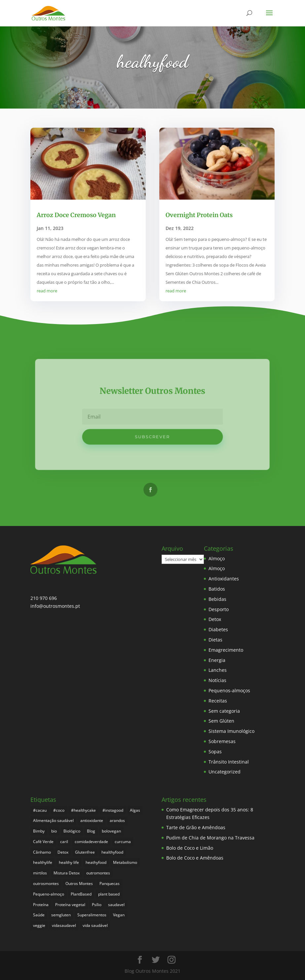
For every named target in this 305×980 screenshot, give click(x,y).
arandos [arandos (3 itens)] (117, 820)
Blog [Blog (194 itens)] (91, 831)
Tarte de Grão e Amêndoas (196, 827)
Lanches (218, 670)
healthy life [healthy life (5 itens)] (69, 862)
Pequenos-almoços (229, 690)
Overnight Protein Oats (199, 215)
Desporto (219, 609)
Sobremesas (222, 741)
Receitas (218, 701)
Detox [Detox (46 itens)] (63, 852)
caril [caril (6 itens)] (64, 842)
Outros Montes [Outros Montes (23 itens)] (79, 883)
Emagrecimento (226, 650)
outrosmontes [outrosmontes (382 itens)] (46, 883)
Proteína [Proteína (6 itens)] (41, 905)
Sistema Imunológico (231, 731)
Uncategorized (225, 772)
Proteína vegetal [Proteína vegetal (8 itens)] (70, 905)
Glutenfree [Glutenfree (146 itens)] (85, 852)
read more (47, 291)
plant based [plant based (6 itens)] (109, 894)
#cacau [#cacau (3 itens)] (40, 810)
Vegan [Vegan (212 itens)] (119, 915)
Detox (215, 619)
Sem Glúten (221, 721)
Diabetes (218, 629)
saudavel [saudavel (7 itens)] (116, 905)
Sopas (215, 751)
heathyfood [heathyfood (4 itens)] (96, 862)
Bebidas (217, 599)
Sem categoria (224, 711)
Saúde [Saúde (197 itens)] (39, 915)
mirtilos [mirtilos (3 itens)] (40, 873)
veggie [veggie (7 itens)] (39, 925)
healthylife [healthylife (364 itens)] (43, 862)
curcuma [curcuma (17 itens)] (123, 842)
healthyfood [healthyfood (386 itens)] (112, 852)
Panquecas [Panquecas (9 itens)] (110, 883)
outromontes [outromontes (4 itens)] (98, 873)
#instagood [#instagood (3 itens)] (113, 810)
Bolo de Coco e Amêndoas (195, 858)
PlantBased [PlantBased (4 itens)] (81, 894)
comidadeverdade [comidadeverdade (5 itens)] (91, 842)
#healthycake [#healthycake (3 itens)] (83, 810)
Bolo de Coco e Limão (190, 848)
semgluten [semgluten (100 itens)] (61, 915)
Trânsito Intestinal (229, 762)
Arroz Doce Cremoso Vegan (76, 215)
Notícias (217, 680)
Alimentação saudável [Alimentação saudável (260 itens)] (53, 820)
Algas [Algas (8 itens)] (135, 810)
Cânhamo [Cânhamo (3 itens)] (42, 852)
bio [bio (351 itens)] (54, 831)
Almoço (217, 558)
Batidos (217, 589)
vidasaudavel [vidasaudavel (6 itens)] (64, 925)
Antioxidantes (224, 579)
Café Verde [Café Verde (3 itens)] (43, 842)
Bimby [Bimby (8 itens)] (39, 831)
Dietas (215, 640)
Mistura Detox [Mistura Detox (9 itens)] (67, 873)
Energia (217, 660)
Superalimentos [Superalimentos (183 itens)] (92, 915)
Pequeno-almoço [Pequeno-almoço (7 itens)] (49, 894)
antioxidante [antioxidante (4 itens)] (92, 820)
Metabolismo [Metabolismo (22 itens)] (125, 862)
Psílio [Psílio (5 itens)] (97, 905)
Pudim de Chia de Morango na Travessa (210, 838)
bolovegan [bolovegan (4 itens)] (111, 831)
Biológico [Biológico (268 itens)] (72, 831)
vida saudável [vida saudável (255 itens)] (95, 925)
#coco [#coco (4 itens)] (59, 810)
